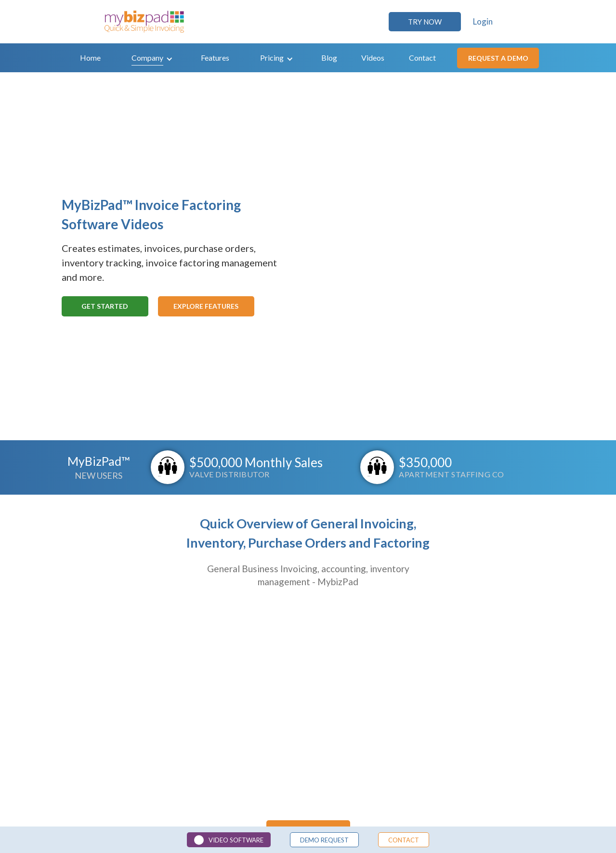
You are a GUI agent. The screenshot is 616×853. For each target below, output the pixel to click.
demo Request (324, 840)
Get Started (105, 306)
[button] (152, 58)
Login (483, 22)
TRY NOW (425, 22)
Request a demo (498, 58)
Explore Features (206, 306)
